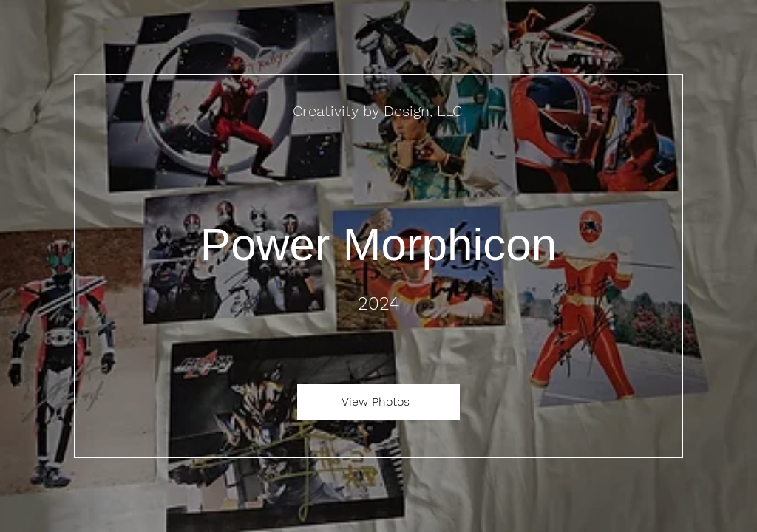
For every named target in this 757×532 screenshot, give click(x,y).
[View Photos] (378, 402)
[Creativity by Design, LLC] (379, 111)
